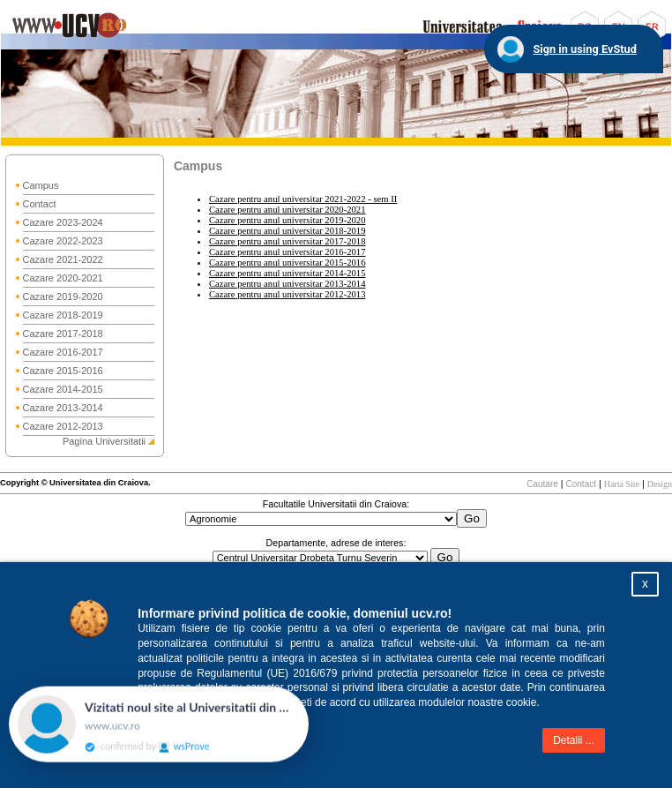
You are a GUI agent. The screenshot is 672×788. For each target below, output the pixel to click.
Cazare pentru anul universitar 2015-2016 (287, 263)
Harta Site (622, 484)
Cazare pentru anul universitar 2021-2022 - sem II (303, 199)
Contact (40, 204)
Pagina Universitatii (104, 441)
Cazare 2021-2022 (63, 259)
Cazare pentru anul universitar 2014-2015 (287, 273)
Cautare (542, 484)
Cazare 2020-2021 (63, 278)
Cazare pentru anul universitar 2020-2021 (287, 210)
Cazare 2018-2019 (63, 315)
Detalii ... (574, 740)
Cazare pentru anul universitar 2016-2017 (287, 252)
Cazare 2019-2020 (63, 296)
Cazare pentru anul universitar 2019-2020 (287, 220)
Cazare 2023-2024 (63, 222)
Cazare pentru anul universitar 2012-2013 (287, 294)
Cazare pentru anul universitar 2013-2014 (287, 284)
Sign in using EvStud (585, 49)
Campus (41, 185)
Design (660, 484)
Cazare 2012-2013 (63, 426)
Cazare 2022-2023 (63, 241)
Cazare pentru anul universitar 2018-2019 (287, 231)
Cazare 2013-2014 (63, 408)
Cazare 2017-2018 (63, 334)
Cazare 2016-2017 (63, 352)
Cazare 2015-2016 (63, 371)
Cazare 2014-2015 (63, 389)
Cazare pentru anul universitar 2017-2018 (287, 241)
